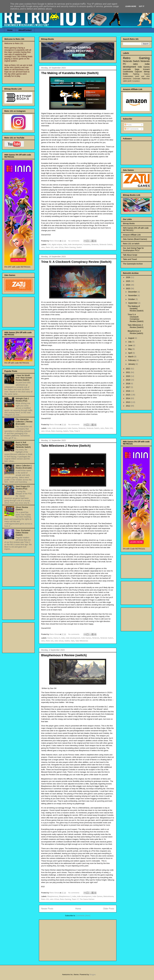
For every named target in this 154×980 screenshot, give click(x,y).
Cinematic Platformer (141, 79)
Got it (142, 6)
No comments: (74, 241)
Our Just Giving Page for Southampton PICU (133, 249)
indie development (75, 244)
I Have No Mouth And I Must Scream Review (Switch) (24, 378)
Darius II (57, 638)
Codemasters (128, 76)
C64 (49, 244)
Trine (71, 431)
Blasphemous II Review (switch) (64, 655)
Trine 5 (77, 431)
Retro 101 (50, 247)
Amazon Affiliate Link (132, 235)
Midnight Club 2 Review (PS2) (22, 400)
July (130, 342)
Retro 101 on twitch (131, 244)
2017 (128, 387)
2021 (128, 372)
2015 (128, 395)
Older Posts (109, 909)
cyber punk (127, 81)
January (132, 364)
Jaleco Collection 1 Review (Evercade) (24, 467)
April (130, 353)
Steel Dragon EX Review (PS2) (23, 488)
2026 (128, 277)
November (133, 295)
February (132, 360)
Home (10, 30)
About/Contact (25, 30)
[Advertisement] (78, 940)
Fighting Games (141, 74)
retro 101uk (59, 247)
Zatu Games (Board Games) (135, 239)
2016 (128, 391)
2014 (128, 398)
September (133, 303)
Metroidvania (108, 896)
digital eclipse (57, 244)
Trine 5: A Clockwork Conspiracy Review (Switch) (76, 262)
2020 (128, 376)
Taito (73, 641)
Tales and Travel (130, 259)
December (133, 292)
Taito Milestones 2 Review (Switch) (66, 446)
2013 (128, 402)
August (131, 338)
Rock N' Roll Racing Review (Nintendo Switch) (23, 445)
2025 (128, 281)
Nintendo (95, 244)
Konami (146, 69)
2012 (128, 406)
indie (65, 244)
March (131, 357)
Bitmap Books (129, 223)
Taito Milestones (82, 641)
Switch (79, 247)
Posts (128, 125)
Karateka (87, 244)
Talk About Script (130, 255)
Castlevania (128, 72)
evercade (127, 69)
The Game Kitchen (87, 899)
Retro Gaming (70, 247)
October (132, 299)
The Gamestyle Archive (133, 264)
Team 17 (75, 899)
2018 (128, 384)
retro (43, 247)
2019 (128, 380)
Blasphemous (53, 896)
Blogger (92, 974)
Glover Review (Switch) (22, 508)
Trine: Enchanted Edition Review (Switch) (23, 533)
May (130, 349)
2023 (128, 289)
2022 (128, 369)
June (130, 345)
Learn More (131, 6)
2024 (128, 285)
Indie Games (73, 428)
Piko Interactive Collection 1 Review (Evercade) (24, 422)
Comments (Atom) (83, 916)
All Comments (132, 129)
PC (124, 64)
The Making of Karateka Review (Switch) (70, 73)
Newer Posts (47, 909)
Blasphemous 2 (65, 896)
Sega (137, 69)
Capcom (138, 72)
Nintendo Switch (106, 244)
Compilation (136, 81)
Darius (50, 638)
